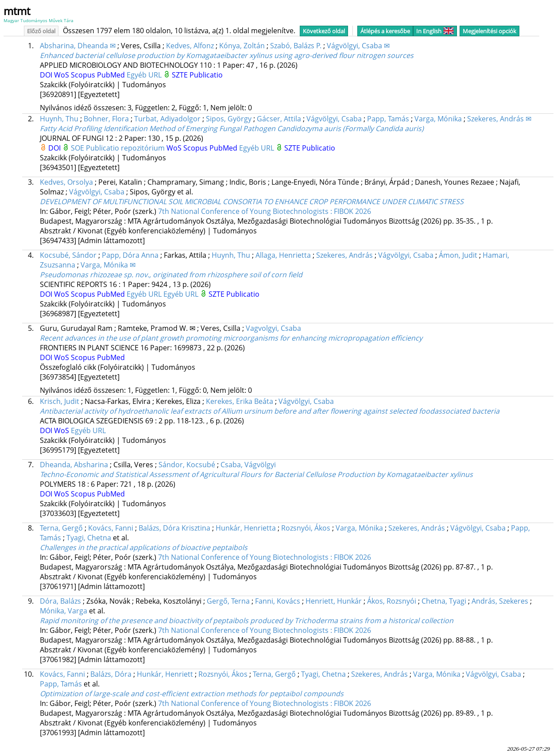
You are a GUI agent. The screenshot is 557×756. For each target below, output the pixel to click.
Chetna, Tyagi (444, 601)
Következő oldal (324, 31)
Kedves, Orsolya (66, 182)
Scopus (84, 75)
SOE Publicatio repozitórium (119, 148)
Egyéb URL (145, 75)
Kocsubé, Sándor (68, 255)
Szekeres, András (344, 255)
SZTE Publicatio (197, 75)
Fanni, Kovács (278, 601)
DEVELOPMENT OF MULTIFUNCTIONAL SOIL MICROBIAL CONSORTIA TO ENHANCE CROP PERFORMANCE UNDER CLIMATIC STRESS (252, 202)
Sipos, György (229, 119)
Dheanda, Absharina (74, 465)
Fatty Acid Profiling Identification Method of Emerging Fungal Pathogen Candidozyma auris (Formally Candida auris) (232, 128)
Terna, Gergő (61, 528)
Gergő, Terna (228, 601)
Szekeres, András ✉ (499, 119)
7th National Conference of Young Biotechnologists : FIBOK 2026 (265, 211)
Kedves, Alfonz (190, 46)
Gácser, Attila (279, 119)
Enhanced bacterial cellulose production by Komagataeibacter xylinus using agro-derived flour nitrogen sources (227, 55)
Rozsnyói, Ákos (306, 528)
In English (435, 31)
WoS (62, 75)
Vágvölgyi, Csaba (334, 119)
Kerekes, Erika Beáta (240, 401)
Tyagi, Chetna (89, 538)
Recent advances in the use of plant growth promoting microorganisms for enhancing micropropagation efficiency (231, 338)
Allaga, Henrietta (283, 255)
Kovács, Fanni (111, 528)
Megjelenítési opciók (489, 31)
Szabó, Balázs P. (296, 46)
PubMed (112, 75)
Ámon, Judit (458, 255)
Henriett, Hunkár (334, 601)
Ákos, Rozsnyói (392, 601)
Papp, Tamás (388, 119)
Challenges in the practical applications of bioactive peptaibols (144, 547)
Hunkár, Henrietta (246, 528)
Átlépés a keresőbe (385, 31)
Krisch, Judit (60, 401)
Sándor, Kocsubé (187, 465)
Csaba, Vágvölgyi (248, 465)
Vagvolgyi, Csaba (273, 328)
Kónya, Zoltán (242, 46)
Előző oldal (41, 31)
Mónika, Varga (64, 611)
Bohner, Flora (106, 119)
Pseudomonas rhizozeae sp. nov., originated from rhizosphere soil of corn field (171, 275)
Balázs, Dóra (111, 674)
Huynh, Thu (59, 119)
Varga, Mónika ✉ (108, 265)
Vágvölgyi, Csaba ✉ (358, 46)
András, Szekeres (500, 601)
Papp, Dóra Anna (130, 255)
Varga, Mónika (438, 119)
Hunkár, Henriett (165, 674)
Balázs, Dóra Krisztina (174, 528)
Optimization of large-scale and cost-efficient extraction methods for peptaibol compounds (192, 694)
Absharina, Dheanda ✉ (78, 46)
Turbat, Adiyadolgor (167, 119)
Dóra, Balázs (60, 601)
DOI (47, 75)
